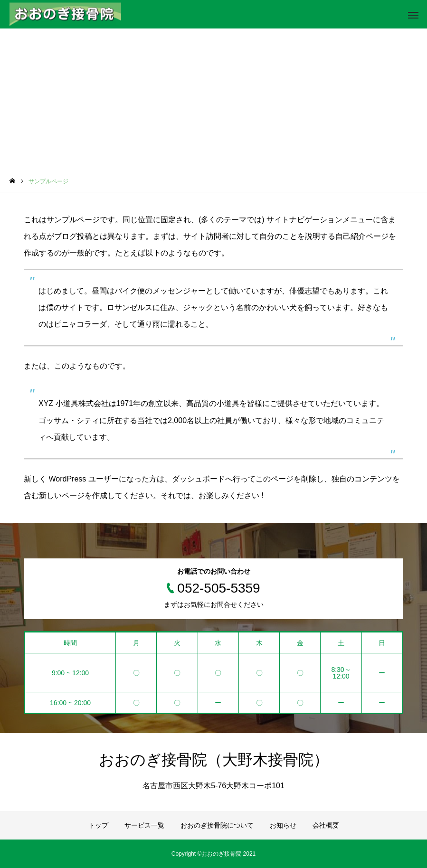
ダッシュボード (199, 479)
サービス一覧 (144, 825)
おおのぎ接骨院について (217, 825)
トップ (98, 825)
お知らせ (283, 825)
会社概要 (326, 825)
